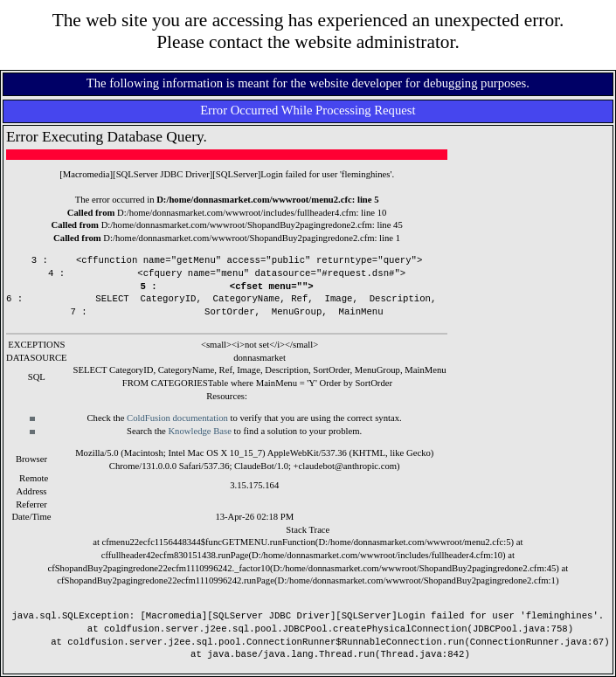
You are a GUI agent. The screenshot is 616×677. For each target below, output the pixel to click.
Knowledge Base (200, 431)
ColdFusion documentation (177, 418)
